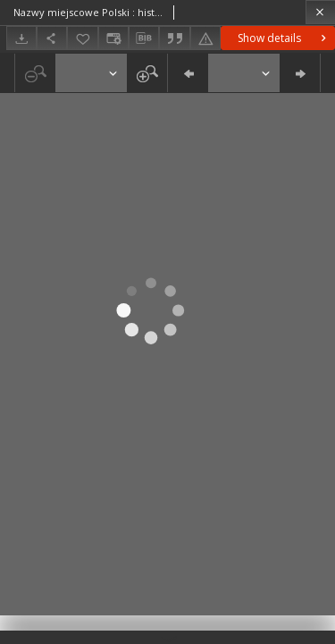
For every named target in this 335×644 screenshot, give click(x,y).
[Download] (21, 38)
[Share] (52, 38)
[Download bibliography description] (144, 38)
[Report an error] (205, 38)
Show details (284, 38)
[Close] (320, 12)
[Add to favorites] (82, 38)
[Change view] (113, 38)
